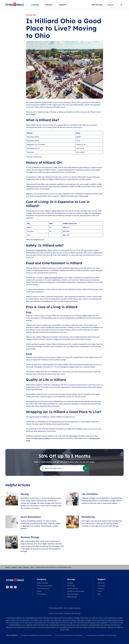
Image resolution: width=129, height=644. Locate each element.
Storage (49, 5)
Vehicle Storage (72, 597)
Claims (100, 591)
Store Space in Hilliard (42, 438)
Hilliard (33, 114)
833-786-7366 (97, 5)
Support (63, 5)
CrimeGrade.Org (41, 250)
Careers (39, 591)
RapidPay (111, 5)
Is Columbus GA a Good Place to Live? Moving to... (102, 635)
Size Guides (101, 586)
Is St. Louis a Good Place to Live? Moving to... (69, 635)
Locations (35, 5)
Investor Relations (42, 583)
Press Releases (41, 594)
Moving (26, 567)
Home (7, 567)
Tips (32, 567)
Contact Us (101, 588)
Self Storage (71, 586)
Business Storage (72, 588)
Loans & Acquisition (43, 588)
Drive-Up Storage (73, 594)
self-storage (73, 436)
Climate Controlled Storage (76, 591)
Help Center (101, 583)
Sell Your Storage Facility (44, 586)
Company (41, 579)
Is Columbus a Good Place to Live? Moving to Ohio (36, 635)
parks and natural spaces (54, 278)
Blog (20, 567)
